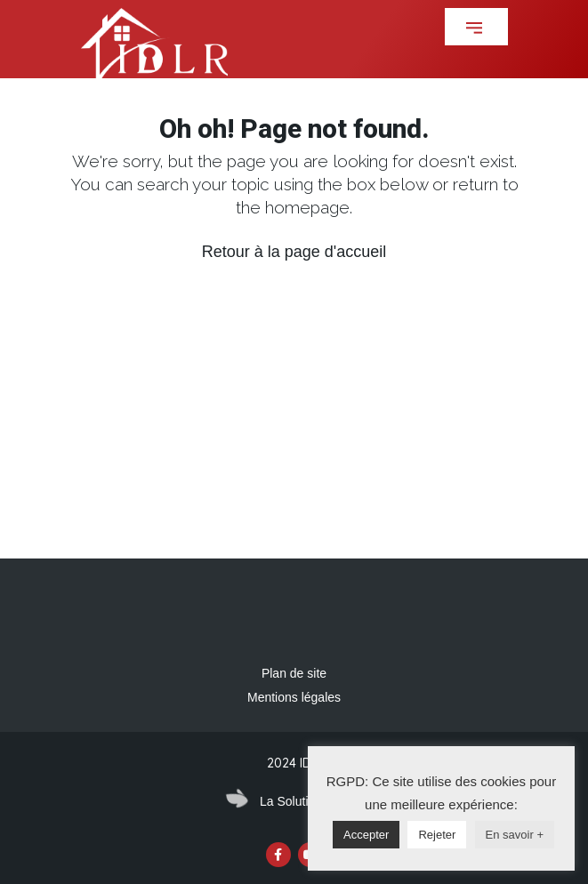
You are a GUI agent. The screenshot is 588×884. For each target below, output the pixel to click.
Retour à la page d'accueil (294, 252)
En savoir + (515, 835)
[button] (476, 27)
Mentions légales (294, 697)
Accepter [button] (366, 835)
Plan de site (294, 673)
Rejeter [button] (437, 835)
